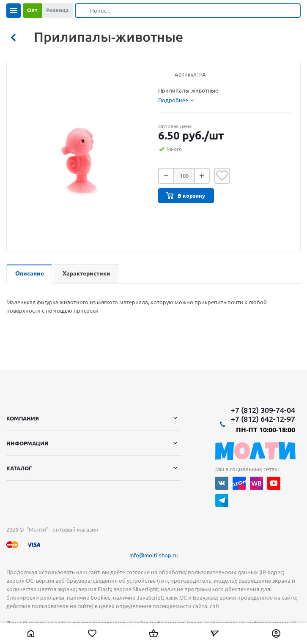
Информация (27, 443)
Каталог (19, 468)
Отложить (222, 176)
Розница (57, 10)
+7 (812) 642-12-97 (263, 419)
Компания (23, 418)
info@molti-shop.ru (153, 555)
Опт (32, 10)
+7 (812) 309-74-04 (263, 410)
